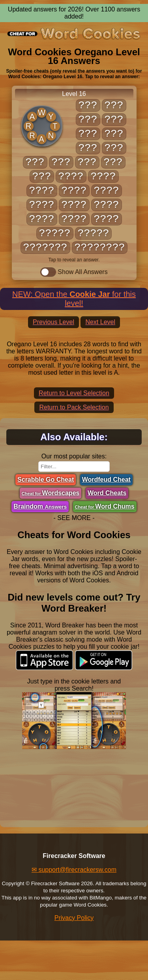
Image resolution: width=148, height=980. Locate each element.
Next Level (100, 322)
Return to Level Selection (74, 393)
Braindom (40, 506)
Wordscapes (51, 493)
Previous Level (53, 322)
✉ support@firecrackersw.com (74, 870)
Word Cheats (107, 493)
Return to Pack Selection (74, 407)
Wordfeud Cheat (106, 480)
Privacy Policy (74, 918)
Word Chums (105, 506)
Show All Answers (74, 272)
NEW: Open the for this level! (74, 299)
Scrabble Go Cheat (46, 480)
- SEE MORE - (74, 518)
